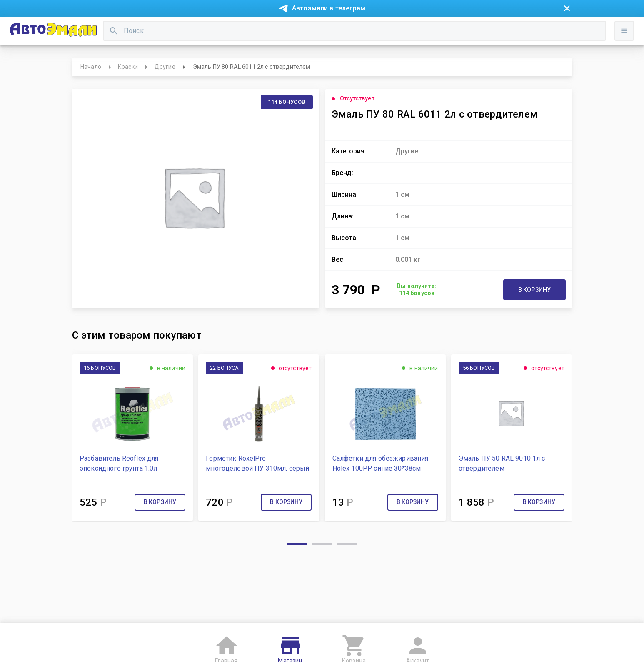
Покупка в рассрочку (158, 28)
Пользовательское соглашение (245, 648)
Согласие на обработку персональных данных (129, 648)
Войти (559, 65)
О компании (216, 28)
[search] (264, 56)
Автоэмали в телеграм (329, 8)
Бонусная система (309, 28)
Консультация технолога (448, 28)
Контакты (258, 28)
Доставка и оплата (374, 28)
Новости (105, 28)
